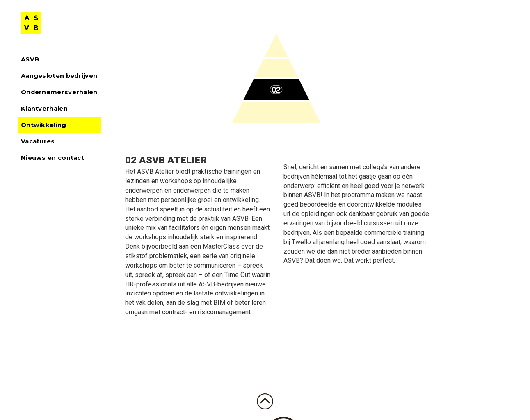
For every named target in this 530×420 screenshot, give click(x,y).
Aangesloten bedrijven (59, 76)
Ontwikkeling (44, 125)
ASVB (30, 59)
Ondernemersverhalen (59, 92)
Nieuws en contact (53, 158)
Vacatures (38, 141)
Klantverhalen (44, 109)
